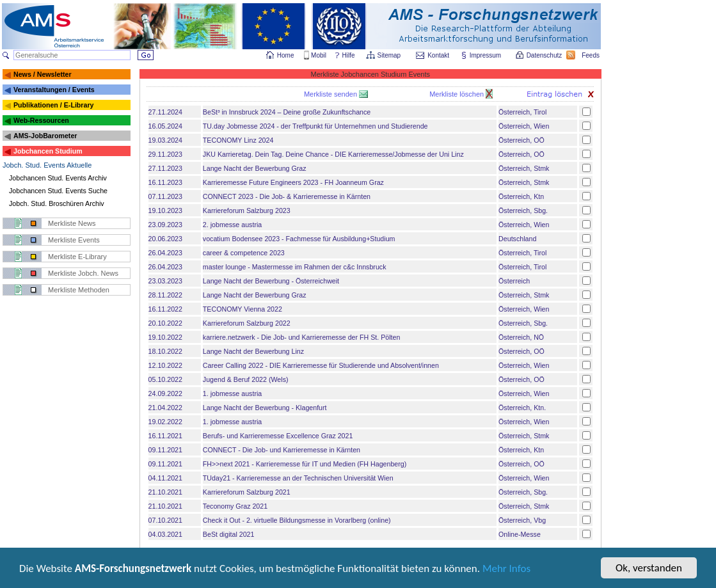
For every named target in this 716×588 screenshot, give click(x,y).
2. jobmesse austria (232, 225)
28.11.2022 (165, 295)
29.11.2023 (165, 154)
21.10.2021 (165, 492)
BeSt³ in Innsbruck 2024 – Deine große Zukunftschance (287, 112)
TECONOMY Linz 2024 (238, 140)
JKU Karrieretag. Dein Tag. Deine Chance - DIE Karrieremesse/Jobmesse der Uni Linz (333, 154)
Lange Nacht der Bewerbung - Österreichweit (271, 281)
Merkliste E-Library (77, 257)
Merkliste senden (331, 94)
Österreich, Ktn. (522, 408)
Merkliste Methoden (79, 290)
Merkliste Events (74, 240)
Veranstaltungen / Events (54, 90)
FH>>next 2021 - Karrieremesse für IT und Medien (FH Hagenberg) (305, 464)
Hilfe (349, 55)
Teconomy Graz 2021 (235, 506)
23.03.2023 (165, 281)
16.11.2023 (165, 182)
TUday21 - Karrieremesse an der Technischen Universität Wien (298, 478)
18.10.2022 (165, 351)
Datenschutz (545, 55)
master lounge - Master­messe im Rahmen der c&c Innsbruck (295, 267)
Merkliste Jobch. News (83, 273)
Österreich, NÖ (521, 337)
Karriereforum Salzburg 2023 (247, 211)
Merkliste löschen (457, 94)
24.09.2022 (165, 393)
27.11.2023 (165, 168)
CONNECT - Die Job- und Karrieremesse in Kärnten (282, 450)
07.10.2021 (165, 520)
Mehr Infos (506, 570)
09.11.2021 (165, 450)
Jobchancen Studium (48, 151)
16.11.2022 (165, 309)
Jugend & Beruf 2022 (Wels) (246, 379)
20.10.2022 (165, 323)
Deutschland (517, 239)
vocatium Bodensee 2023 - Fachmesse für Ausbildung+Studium (299, 239)
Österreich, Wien (524, 126)
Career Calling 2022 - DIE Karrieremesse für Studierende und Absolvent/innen (321, 365)
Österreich (514, 281)
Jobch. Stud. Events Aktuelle (47, 165)
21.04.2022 (165, 408)
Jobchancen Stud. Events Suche (58, 191)
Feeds (591, 55)
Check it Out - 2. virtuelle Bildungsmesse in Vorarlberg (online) (297, 520)
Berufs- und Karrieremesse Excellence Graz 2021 (278, 436)
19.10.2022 (165, 337)
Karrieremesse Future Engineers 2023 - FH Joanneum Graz (293, 182)
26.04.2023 (165, 253)
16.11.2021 (165, 436)
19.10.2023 (165, 211)
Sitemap (390, 55)
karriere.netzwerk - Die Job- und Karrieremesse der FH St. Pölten (302, 337)
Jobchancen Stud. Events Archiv (58, 178)
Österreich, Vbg (522, 520)
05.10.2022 (165, 379)
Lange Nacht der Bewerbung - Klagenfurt (265, 408)
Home (286, 55)
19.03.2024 (165, 140)
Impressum (486, 55)
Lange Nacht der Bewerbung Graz (255, 168)
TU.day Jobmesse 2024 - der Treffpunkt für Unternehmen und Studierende (315, 126)
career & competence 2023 (244, 253)
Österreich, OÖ (521, 140)
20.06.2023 (165, 239)
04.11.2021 (165, 478)
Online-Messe (520, 534)
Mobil (319, 55)
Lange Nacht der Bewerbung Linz (253, 351)
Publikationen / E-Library (54, 105)
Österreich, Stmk (524, 168)
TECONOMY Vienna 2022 (243, 309)
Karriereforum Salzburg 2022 (247, 323)
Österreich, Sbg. (523, 211)
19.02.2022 (165, 422)
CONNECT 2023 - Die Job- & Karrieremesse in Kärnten (287, 196)
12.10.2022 (165, 365)
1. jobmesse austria (232, 393)
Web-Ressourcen (41, 120)
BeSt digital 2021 (229, 534)
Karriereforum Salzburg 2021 (247, 492)
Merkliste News (72, 223)
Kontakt (438, 55)
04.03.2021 (165, 534)
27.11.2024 (165, 112)
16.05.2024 (165, 126)
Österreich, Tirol (522, 112)
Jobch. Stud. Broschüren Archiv (57, 203)
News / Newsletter (43, 74)
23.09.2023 (165, 225)
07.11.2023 (165, 196)
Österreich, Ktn (521, 196)
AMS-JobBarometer (45, 136)
